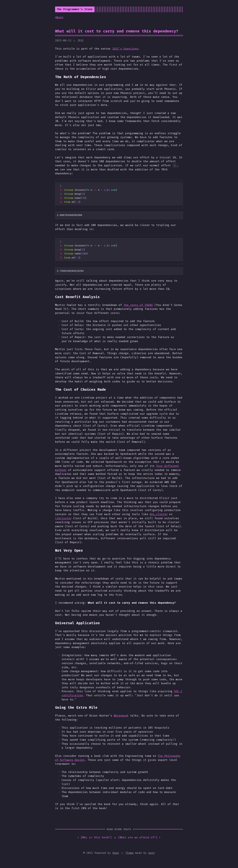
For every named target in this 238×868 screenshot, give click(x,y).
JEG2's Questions (125, 49)
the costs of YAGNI (138, 305)
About (59, 17)
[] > (139, 838)
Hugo (116, 853)
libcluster (63, 518)
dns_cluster (159, 514)
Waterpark (121, 716)
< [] (95, 838)
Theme (130, 853)
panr (152, 853)
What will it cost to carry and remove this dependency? (117, 31)
